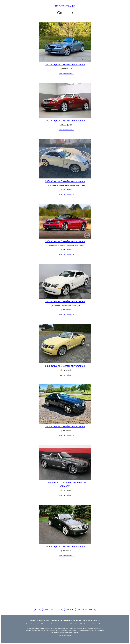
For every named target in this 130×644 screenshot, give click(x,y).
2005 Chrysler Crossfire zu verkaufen (65, 301)
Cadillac (46, 609)
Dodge (80, 609)
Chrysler (91, 609)
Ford (37, 609)
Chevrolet (57, 609)
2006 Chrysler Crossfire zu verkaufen (65, 241)
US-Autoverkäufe (65, 6)
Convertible (69, 609)
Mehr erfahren (74, 632)
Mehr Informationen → (66, 74)
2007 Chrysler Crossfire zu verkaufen (65, 64)
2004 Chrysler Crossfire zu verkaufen (65, 181)
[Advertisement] (65, 588)
